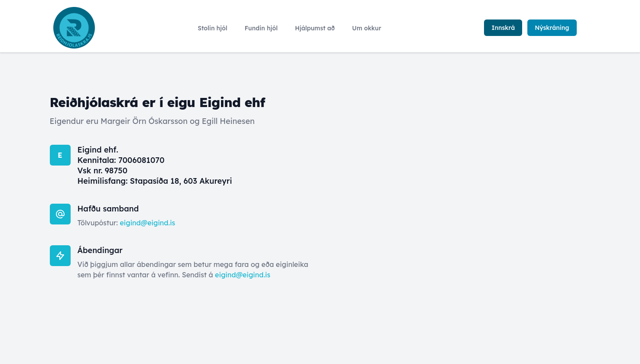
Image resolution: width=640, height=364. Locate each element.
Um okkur (366, 28)
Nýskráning (552, 28)
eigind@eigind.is (147, 223)
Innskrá (503, 28)
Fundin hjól (261, 28)
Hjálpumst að (315, 28)
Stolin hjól (212, 28)
